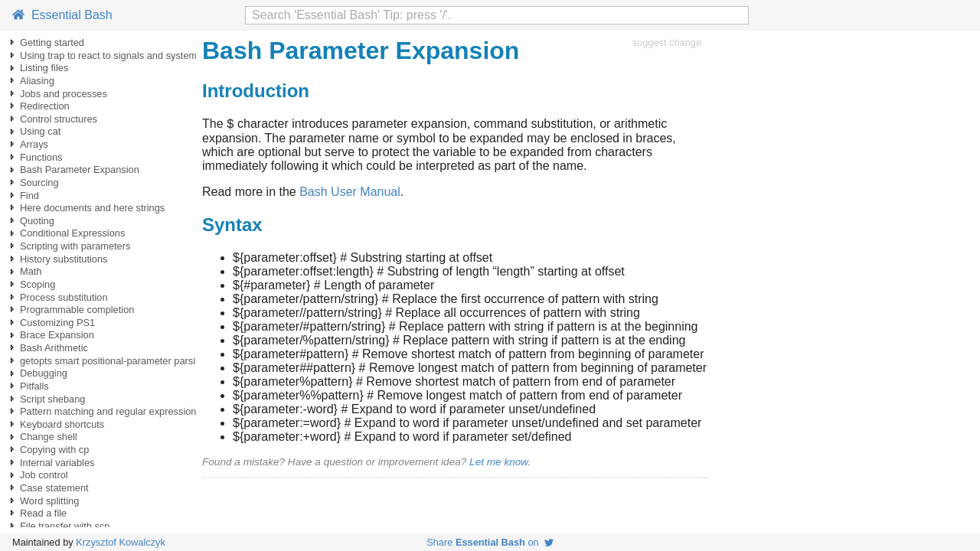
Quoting (37, 221)
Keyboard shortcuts (62, 424)
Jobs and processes (64, 94)
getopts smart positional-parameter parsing (113, 361)
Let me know (498, 464)
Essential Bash (62, 15)
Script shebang (52, 399)
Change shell (49, 437)
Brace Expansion (57, 335)
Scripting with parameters (75, 246)
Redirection (45, 106)
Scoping (38, 284)
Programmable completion (77, 310)
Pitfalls (34, 386)
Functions (41, 157)
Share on (490, 542)
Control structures (59, 119)
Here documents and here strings (92, 208)
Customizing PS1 (57, 323)
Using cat (40, 131)
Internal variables (57, 463)
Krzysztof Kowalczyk (121, 542)
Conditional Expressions (72, 233)
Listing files (44, 68)
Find (29, 196)
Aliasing (37, 81)
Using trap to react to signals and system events (124, 55)
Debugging (44, 373)
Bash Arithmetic (54, 348)
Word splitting (49, 501)
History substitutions (64, 259)
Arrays (34, 144)
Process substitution (64, 297)
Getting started (52, 42)
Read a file (43, 513)
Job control (44, 475)
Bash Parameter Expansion (80, 170)
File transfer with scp (65, 526)
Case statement (54, 488)
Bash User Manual (350, 194)
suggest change (667, 42)
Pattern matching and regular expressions (111, 411)
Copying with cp (54, 450)
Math (31, 271)
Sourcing (39, 183)
